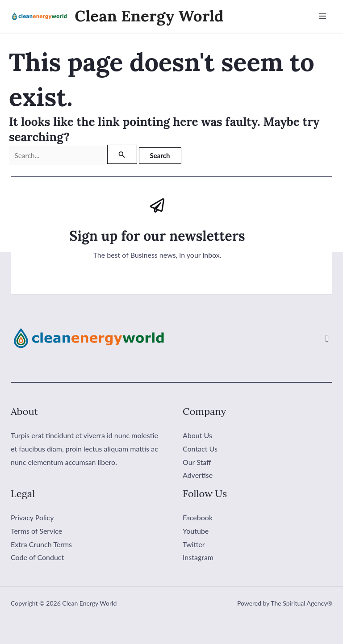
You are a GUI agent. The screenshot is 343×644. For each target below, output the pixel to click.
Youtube (196, 531)
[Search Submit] (127, 155)
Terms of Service (36, 531)
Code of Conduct (37, 558)
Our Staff (197, 462)
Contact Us (200, 449)
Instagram (198, 558)
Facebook (198, 518)
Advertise (198, 475)
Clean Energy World (149, 16)
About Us (197, 436)
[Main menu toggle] (322, 17)
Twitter (194, 544)
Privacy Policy (32, 518)
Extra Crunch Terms (41, 544)
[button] (327, 339)
